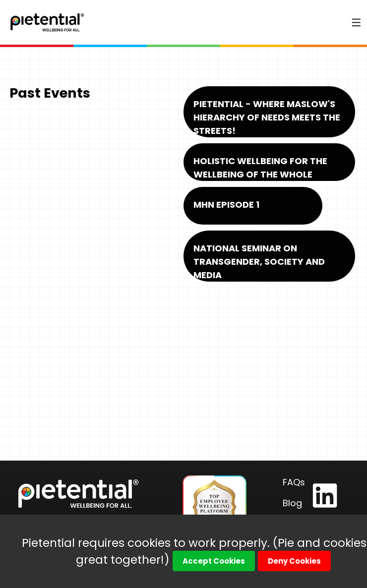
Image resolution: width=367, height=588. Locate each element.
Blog (292, 503)
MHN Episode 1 (226, 205)
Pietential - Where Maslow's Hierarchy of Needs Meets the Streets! (267, 117)
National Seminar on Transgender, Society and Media (259, 262)
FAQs (294, 482)
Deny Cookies (294, 561)
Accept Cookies (214, 561)
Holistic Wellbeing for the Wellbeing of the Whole (260, 168)
